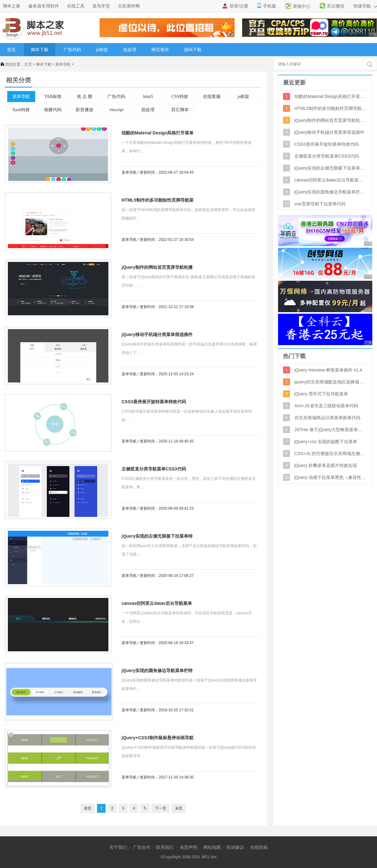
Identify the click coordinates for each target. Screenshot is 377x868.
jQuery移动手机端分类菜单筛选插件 (157, 334)
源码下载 (193, 50)
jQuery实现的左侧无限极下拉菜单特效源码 (156, 537)
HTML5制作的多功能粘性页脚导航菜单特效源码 (156, 201)
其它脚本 (180, 110)
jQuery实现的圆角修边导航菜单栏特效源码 (156, 672)
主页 (28, 64)
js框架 (102, 50)
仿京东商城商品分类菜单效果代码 (327, 418)
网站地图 (212, 847)
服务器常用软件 (44, 6)
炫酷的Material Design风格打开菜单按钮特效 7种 (156, 134)
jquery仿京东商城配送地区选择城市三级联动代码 (331, 382)
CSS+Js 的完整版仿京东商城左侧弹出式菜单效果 (331, 453)
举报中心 (302, 6)
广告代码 (72, 50)
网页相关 (160, 50)
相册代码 (53, 110)
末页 (179, 808)
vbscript (116, 110)
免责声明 (188, 847)
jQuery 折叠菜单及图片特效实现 (326, 465)
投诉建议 (235, 847)
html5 (148, 97)
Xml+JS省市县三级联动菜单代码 (326, 406)
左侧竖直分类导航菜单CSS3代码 (154, 469)
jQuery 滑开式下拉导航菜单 (321, 394)
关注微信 (336, 6)
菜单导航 (63, 64)
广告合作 (142, 847)
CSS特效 (180, 97)
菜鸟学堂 (101, 6)
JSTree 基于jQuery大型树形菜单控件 (331, 430)
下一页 (161, 808)
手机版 (270, 6)
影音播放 (85, 110)
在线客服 (212, 97)
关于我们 (118, 847)
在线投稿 (259, 847)
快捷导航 (365, 6)
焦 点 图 (85, 97)
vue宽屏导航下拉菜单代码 (320, 204)
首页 (11, 50)
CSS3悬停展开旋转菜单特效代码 (154, 402)
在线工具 (76, 6)
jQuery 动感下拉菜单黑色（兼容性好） (331, 477)
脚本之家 (12, 6)
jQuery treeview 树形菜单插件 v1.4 (328, 370)
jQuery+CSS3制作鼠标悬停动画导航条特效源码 (156, 739)
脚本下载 (40, 50)
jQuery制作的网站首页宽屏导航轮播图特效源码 (156, 268)
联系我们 (165, 847)
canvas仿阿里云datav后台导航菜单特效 (155, 604)
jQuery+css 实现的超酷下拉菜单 (326, 442)
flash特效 (21, 110)
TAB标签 (53, 97)
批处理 (130, 50)
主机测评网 (129, 6)
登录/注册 (239, 6)
